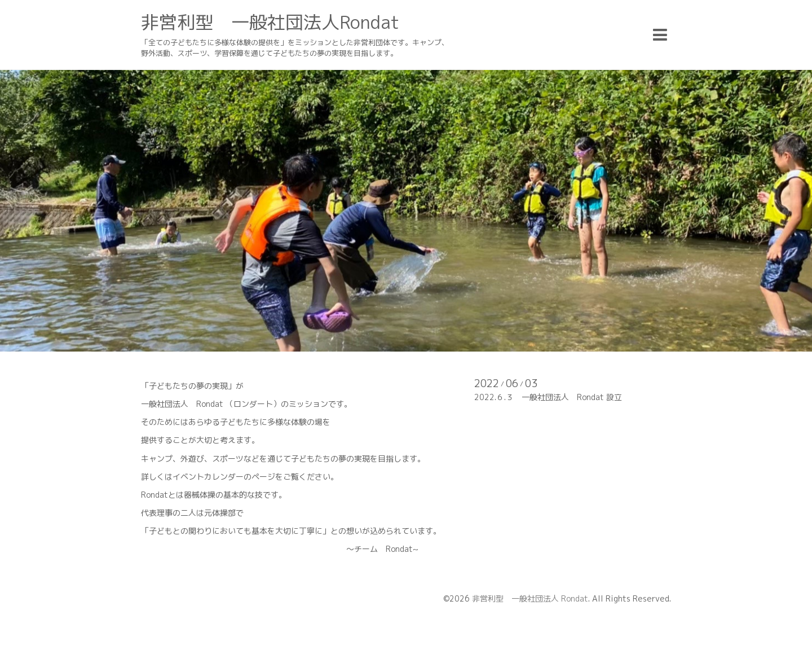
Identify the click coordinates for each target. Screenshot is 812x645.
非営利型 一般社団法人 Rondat (530, 598)
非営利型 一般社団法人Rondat (270, 22)
